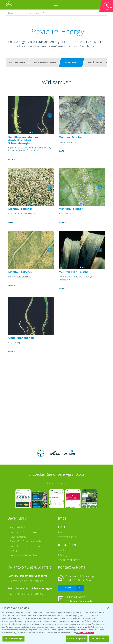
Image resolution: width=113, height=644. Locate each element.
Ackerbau (66, 550)
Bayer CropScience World (25, 532)
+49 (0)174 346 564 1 (80, 580)
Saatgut (65, 555)
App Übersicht (58, 483)
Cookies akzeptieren (77, 638)
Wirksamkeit (72, 62)
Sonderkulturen (70, 560)
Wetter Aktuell (69, 537)
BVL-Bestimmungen (45, 62)
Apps (63, 532)
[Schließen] (108, 608)
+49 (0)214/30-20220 (80, 601)
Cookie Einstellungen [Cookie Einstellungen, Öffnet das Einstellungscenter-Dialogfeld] (13, 638)
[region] (56, 624)
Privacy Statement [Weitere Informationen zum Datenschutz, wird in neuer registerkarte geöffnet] (85, 633)
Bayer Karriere (18, 537)
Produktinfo (17, 62)
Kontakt (67, 588)
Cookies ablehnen (99, 638)
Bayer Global (17, 527)
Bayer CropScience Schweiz (26, 546)
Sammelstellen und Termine (26, 581)
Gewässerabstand (99, 62)
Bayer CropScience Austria (26, 541)
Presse (14, 551)
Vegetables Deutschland (24, 555)
